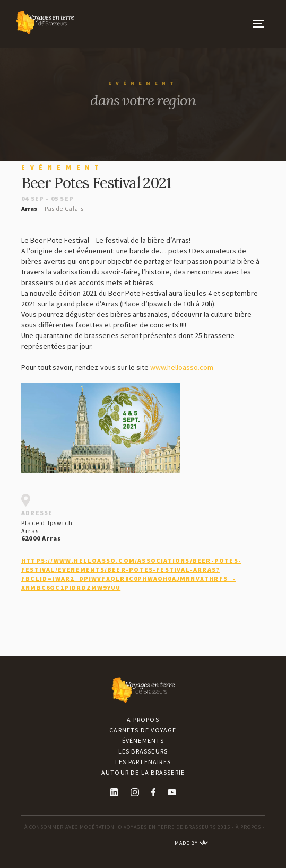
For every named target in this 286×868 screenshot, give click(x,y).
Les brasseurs (143, 751)
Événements (143, 741)
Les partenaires (143, 762)
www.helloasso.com (182, 367)
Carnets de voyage (143, 730)
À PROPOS (248, 827)
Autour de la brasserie (143, 772)
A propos (143, 719)
